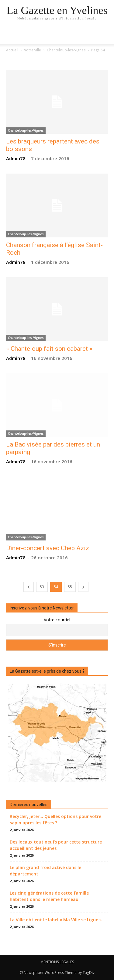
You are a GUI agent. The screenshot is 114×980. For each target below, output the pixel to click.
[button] (105, 36)
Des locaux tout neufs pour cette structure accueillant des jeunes (56, 845)
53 (42, 587)
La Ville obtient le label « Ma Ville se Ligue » (56, 920)
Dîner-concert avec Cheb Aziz (48, 548)
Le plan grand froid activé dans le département (45, 871)
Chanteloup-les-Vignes (66, 50)
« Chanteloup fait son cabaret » (49, 349)
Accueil (12, 50)
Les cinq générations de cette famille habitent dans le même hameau (49, 896)
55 (70, 587)
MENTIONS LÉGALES (57, 962)
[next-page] (83, 587)
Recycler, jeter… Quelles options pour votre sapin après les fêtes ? (55, 820)
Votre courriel (57, 620)
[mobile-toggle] (10, 36)
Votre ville (33, 50)
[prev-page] (29, 587)
